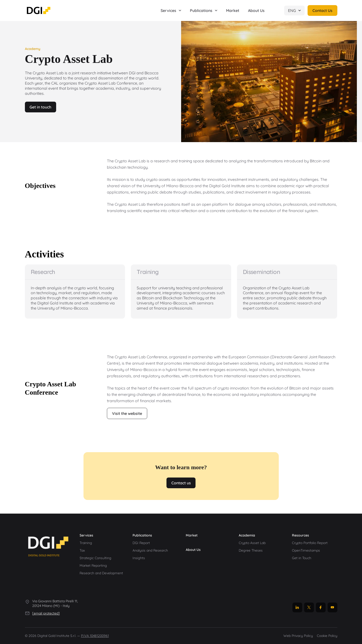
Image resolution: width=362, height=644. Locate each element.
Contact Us (322, 10)
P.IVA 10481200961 (95, 636)
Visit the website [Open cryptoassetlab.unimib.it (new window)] (127, 413)
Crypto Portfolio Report (310, 543)
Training (86, 543)
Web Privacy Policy (298, 636)
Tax (82, 550)
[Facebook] (321, 607)
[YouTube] (332, 607)
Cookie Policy (327, 636)
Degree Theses (251, 550)
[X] (309, 607)
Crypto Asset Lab (252, 543)
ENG (294, 10)
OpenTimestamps (306, 550)
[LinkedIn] (297, 607)
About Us (193, 550)
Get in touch (41, 107)
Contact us (181, 483)
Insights (139, 558)
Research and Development (101, 573)
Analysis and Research (150, 550)
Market (192, 535)
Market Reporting (93, 566)
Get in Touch (302, 558)
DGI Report (141, 543)
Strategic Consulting (95, 558)
